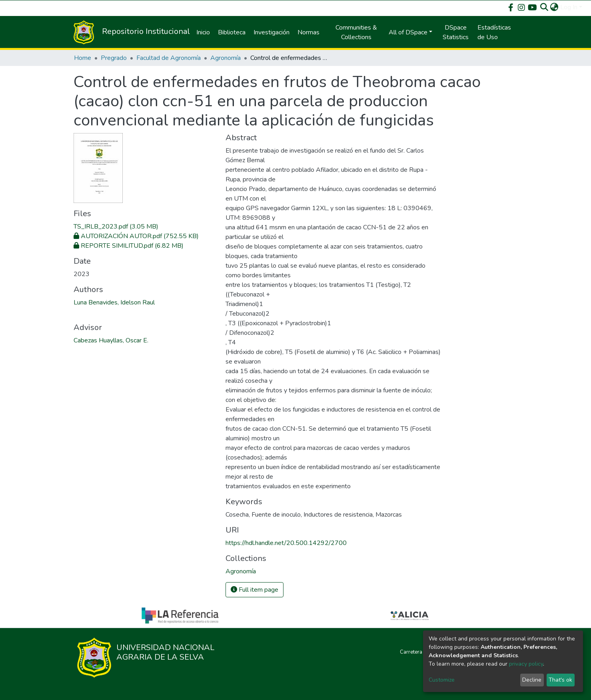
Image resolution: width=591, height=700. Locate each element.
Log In (569, 7)
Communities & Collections (356, 32)
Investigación (272, 32)
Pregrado (114, 58)
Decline (532, 680)
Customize (442, 680)
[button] (554, 7)
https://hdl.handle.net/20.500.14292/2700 (286, 543)
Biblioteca (232, 32)
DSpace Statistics (456, 32)
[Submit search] (544, 7)
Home (83, 58)
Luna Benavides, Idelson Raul (114, 302)
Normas (308, 32)
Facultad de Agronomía (169, 58)
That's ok (560, 680)
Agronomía (226, 58)
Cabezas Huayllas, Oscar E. (111, 340)
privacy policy (526, 664)
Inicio (203, 32)
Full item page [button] (255, 590)
